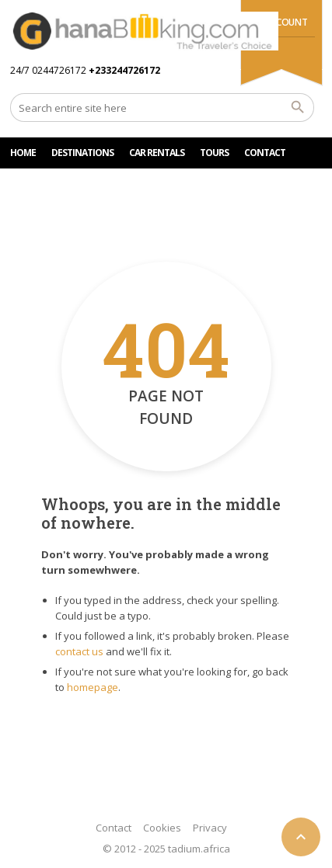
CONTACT (265, 153)
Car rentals (157, 153)
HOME (23, 153)
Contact (114, 828)
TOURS (214, 153)
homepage (93, 687)
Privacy (210, 828)
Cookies (162, 828)
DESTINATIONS (82, 153)
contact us (79, 651)
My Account (279, 22)
